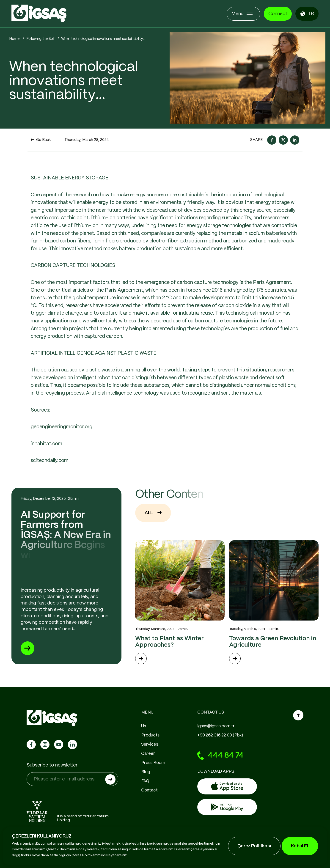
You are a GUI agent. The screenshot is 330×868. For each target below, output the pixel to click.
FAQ (145, 781)
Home (14, 39)
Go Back (41, 140)
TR (307, 14)
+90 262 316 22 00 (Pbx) (220, 735)
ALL (153, 534)
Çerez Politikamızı (86, 855)
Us (144, 726)
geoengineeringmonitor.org (62, 448)
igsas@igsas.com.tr (216, 726)
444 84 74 (220, 756)
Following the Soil (40, 39)
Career (148, 754)
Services (150, 744)
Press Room (153, 763)
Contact (149, 790)
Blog (146, 772)
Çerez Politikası (254, 846)
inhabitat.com (47, 465)
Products (150, 735)
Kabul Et (300, 846)
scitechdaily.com (50, 482)
